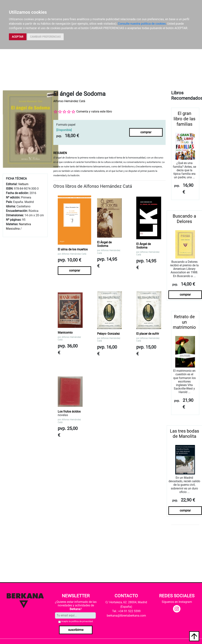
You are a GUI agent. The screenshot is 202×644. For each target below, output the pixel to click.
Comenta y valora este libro (94, 111)
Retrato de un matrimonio (184, 322)
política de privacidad (82, 621)
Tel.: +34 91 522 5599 (126, 611)
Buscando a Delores (184, 219)
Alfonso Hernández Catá (69, 101)
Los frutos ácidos (69, 412)
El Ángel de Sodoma (104, 244)
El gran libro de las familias (184, 119)
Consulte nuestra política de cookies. (142, 24)
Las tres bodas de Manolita (184, 434)
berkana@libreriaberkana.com (126, 616)
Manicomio (65, 333)
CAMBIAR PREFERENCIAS (45, 37)
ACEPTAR (18, 37)
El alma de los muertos (73, 249)
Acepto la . (77, 621)
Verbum (23, 184)
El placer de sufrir (148, 334)
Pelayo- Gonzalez (108, 334)
